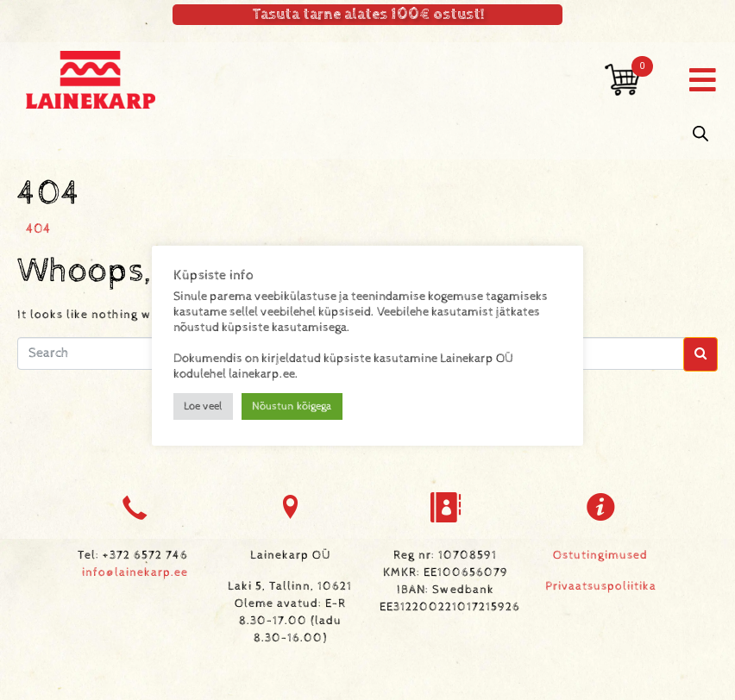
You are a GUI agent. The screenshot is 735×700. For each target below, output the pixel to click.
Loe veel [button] (203, 406)
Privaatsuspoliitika (601, 586)
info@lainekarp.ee (135, 572)
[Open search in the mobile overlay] (700, 134)
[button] (703, 80)
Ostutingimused (600, 555)
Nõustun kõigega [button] (292, 406)
